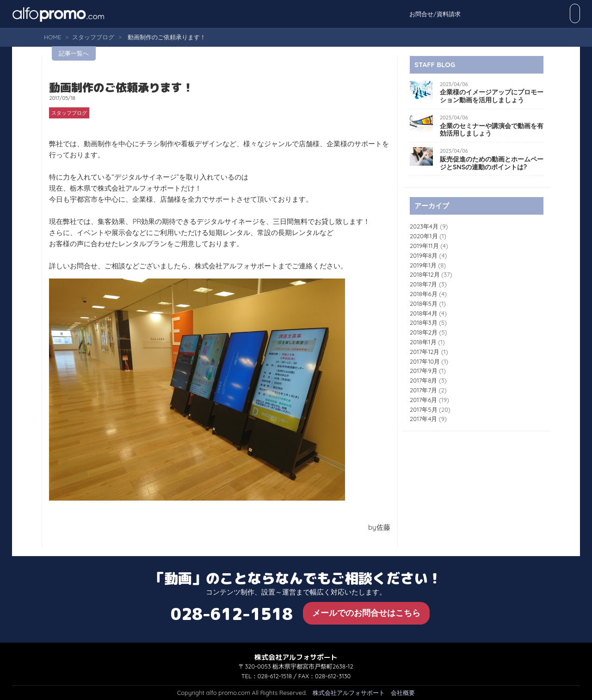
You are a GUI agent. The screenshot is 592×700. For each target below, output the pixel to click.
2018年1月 (423, 342)
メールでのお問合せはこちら (366, 613)
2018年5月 (424, 304)
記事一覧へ (74, 53)
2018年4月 (424, 313)
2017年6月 (423, 400)
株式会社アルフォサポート (349, 693)
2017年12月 (425, 352)
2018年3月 (424, 322)
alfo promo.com (70, 14)
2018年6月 (424, 294)
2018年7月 (423, 284)
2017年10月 (425, 361)
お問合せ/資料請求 (550, 14)
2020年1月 (424, 236)
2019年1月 (423, 265)
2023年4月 (424, 226)
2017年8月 (423, 380)
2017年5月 (424, 409)
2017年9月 (424, 371)
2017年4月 (423, 419)
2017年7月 (423, 390)
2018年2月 (424, 332)
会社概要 (403, 693)
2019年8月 (424, 255)
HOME (52, 37)
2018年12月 (425, 274)
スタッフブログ (93, 37)
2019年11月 (424, 246)
